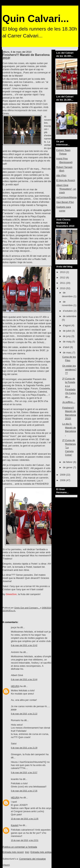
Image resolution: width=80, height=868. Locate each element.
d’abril (66, 347)
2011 (63, 283)
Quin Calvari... (36, 19)
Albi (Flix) (61, 175)
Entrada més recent (13, 852)
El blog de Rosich (66, 180)
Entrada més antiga (41, 852)
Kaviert (15, 825)
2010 (63, 288)
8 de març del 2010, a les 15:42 (24, 645)
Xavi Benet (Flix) (65, 202)
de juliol (67, 331)
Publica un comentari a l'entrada (20, 847)
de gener (68, 467)
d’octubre (68, 311)
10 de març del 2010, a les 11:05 (25, 819)
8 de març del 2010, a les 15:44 (24, 679)
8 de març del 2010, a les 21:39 (24, 748)
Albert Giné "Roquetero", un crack (66, 189)
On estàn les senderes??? (69, 369)
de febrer (68, 462)
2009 (63, 475)
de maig (68, 342)
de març (68, 353)
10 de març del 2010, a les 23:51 (25, 840)
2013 (63, 272)
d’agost (67, 325)
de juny (67, 336)
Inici (27, 852)
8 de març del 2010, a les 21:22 (24, 714)
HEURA (15, 686)
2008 (63, 480)
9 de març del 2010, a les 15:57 (24, 773)
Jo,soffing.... (69, 402)
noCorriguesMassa (66, 197)
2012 (63, 278)
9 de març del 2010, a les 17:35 (24, 791)
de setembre (70, 316)
